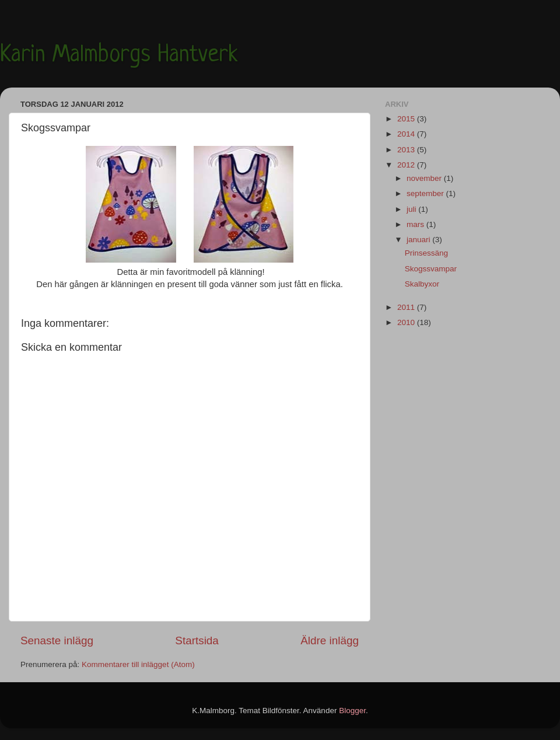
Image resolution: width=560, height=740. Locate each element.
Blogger (352, 711)
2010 (407, 322)
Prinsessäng (426, 253)
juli (412, 209)
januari (419, 240)
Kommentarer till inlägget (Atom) (138, 664)
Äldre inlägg (330, 640)
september (426, 193)
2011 (407, 307)
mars (416, 224)
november (425, 178)
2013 (407, 150)
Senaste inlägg (57, 640)
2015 (407, 119)
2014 (407, 134)
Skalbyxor (422, 284)
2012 (407, 165)
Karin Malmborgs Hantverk (119, 55)
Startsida (197, 640)
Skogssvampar (431, 269)
